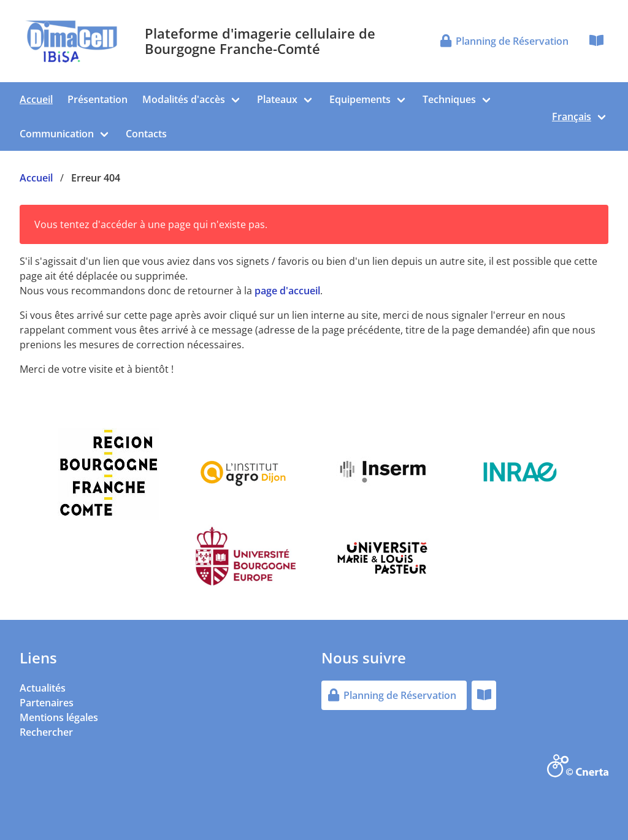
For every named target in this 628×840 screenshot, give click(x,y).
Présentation (98, 99)
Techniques (449, 99)
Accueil (36, 99)
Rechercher (46, 732)
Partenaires (47, 703)
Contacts (146, 134)
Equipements (360, 99)
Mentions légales (59, 717)
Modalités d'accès (184, 99)
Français (572, 116)
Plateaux (277, 99)
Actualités (43, 688)
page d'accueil (287, 291)
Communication (57, 134)
